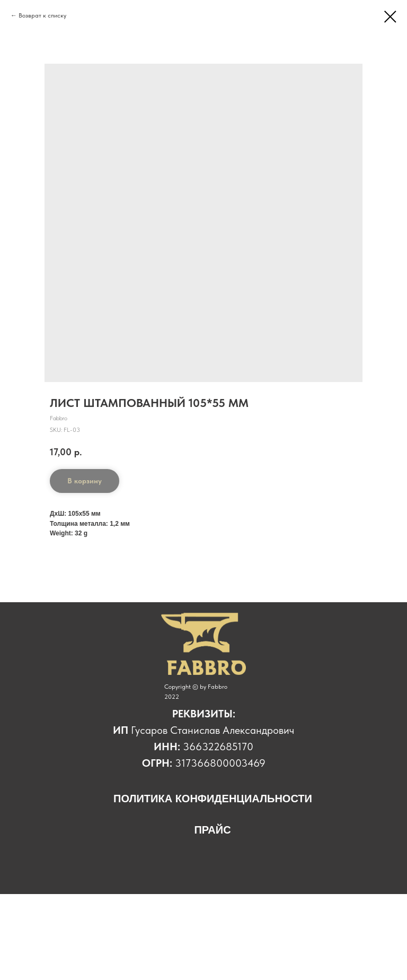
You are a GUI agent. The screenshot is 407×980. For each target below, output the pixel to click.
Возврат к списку (43, 15)
